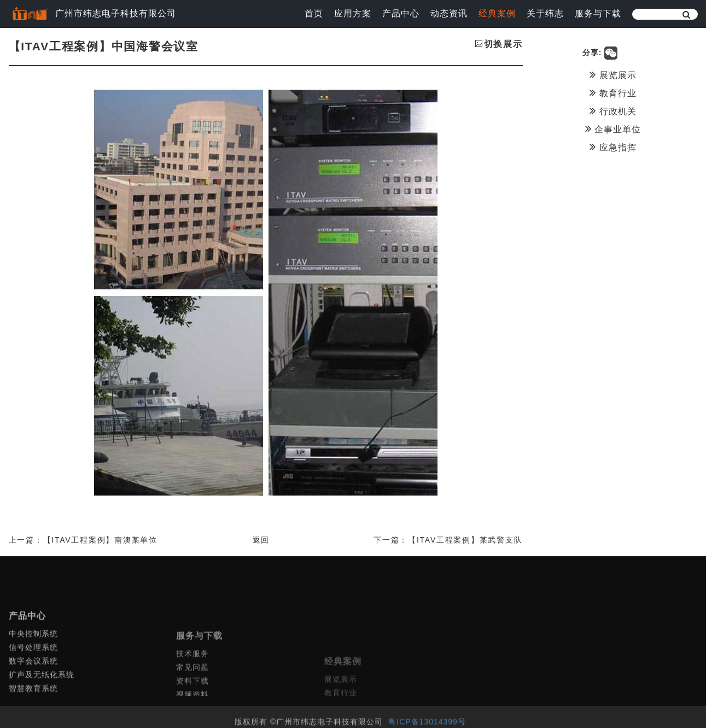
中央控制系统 (33, 661)
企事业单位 (613, 129)
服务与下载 (598, 13)
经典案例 (497, 13)
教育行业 (613, 92)
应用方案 (353, 13)
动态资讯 (449, 13)
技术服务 (192, 688)
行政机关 (613, 110)
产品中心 (401, 13)
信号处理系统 (33, 675)
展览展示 (613, 74)
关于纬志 (545, 13)
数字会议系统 (33, 689)
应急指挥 (613, 147)
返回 (261, 540)
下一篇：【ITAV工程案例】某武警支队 (448, 540)
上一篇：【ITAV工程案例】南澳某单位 (83, 540)
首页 (314, 13)
